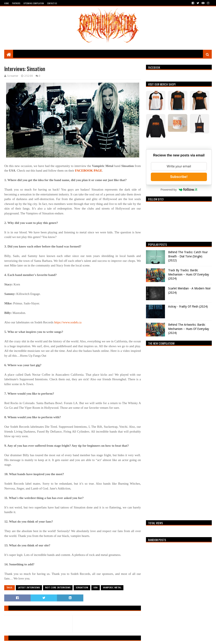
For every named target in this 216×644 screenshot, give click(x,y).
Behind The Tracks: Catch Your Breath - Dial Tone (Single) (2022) (188, 256)
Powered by (179, 190)
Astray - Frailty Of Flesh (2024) (188, 307)
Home (7, 3)
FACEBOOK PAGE (88, 171)
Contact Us (52, 3)
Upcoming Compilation (34, 3)
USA (96, 588)
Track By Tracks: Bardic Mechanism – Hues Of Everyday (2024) (189, 274)
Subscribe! (179, 177)
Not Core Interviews (58, 588)
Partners (16, 3)
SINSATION (82, 588)
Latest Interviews (29, 588)
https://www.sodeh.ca (68, 322)
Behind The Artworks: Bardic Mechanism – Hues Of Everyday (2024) (189, 329)
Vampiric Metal (112, 588)
